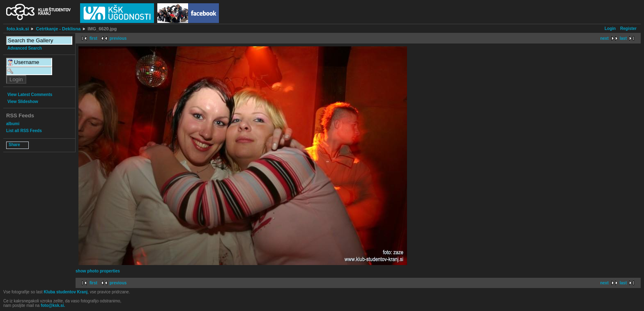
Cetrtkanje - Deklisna (58, 29)
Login (610, 29)
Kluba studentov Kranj (66, 292)
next (604, 38)
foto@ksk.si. (53, 305)
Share (14, 145)
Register (628, 29)
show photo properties (98, 271)
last (623, 38)
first (93, 38)
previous (118, 38)
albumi (13, 124)
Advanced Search (25, 48)
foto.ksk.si (18, 29)
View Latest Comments (30, 95)
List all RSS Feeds (24, 131)
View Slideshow (23, 102)
